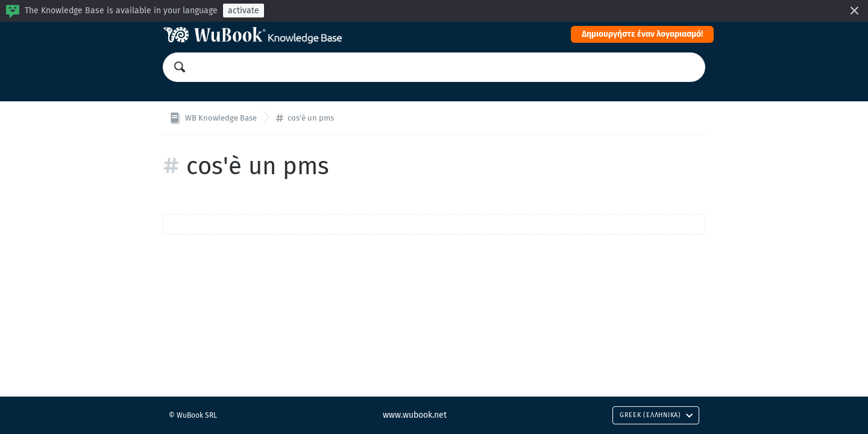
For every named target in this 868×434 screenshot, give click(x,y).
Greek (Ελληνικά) (656, 415)
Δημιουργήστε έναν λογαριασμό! (642, 34)
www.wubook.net (415, 415)
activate (244, 11)
